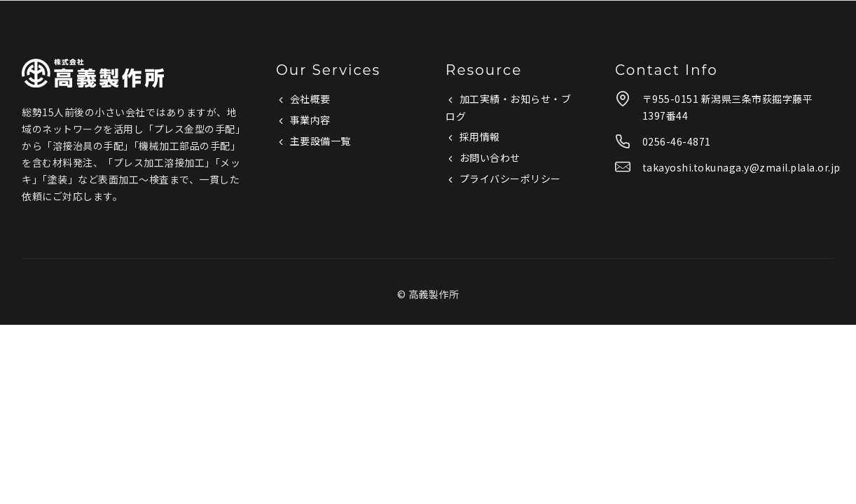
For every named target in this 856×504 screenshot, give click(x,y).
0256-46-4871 (677, 141)
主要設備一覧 (320, 141)
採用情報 (480, 136)
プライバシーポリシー (510, 178)
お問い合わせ (490, 157)
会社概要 (310, 99)
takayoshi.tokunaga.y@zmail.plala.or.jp (741, 167)
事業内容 (310, 120)
